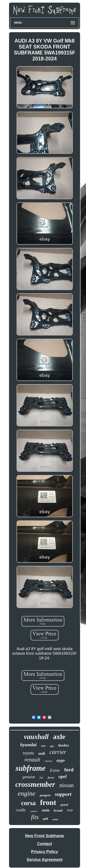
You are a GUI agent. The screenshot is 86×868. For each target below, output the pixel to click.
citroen (48, 761)
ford (69, 770)
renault (32, 760)
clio (52, 746)
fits (35, 817)
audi (42, 753)
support (63, 794)
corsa (28, 803)
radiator (34, 811)
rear (70, 810)
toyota (28, 753)
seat (43, 746)
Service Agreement (44, 860)
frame (55, 770)
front (48, 802)
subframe (31, 768)
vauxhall (36, 737)
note (46, 810)
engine (27, 793)
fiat (41, 777)
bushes (64, 745)
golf (46, 819)
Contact (45, 844)
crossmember (35, 784)
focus (51, 777)
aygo (60, 760)
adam (55, 819)
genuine (29, 777)
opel (63, 776)
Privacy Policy (44, 852)
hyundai (28, 745)
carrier (58, 752)
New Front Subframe (44, 836)
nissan (67, 785)
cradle (21, 810)
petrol (64, 805)
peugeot (45, 795)
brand (58, 810)
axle (59, 737)
